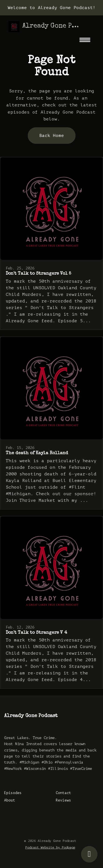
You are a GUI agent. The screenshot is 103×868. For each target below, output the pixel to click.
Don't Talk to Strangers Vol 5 (38, 274)
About (10, 800)
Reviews (63, 800)
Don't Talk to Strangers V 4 (36, 633)
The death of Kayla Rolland (37, 453)
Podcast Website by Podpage (50, 847)
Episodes (13, 793)
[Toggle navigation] (85, 42)
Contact (63, 793)
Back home (52, 136)
